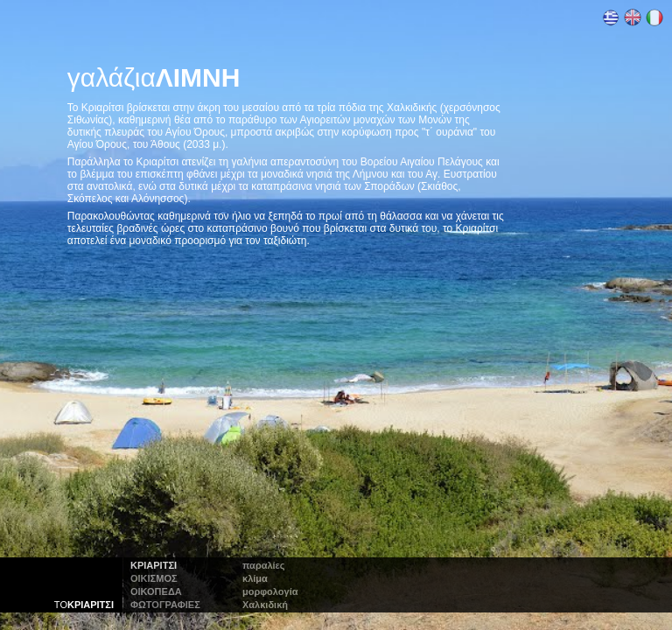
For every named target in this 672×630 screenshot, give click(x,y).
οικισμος (154, 578)
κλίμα (255, 578)
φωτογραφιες (165, 605)
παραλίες (264, 565)
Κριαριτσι (154, 565)
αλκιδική (265, 605)
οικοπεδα (156, 591)
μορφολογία (270, 591)
